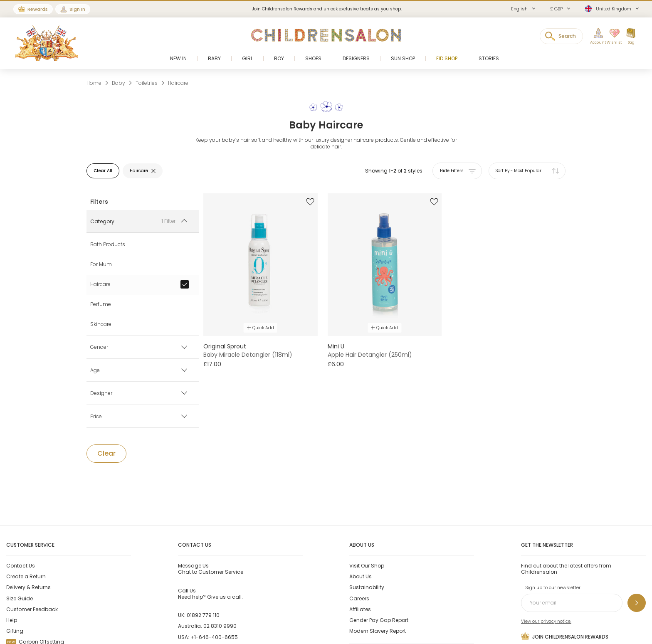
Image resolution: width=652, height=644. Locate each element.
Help (12, 620)
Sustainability (367, 587)
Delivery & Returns (28, 587)
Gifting (15, 631)
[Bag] (631, 37)
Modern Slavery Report (378, 631)
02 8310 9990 (220, 626)
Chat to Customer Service (211, 569)
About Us (361, 576)
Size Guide (20, 598)
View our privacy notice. (546, 621)
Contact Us (21, 566)
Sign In (77, 9)
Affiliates (360, 609)
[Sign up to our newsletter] (637, 603)
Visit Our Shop (367, 566)
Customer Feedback (32, 609)
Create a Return (26, 576)
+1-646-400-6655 (214, 637)
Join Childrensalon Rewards (565, 636)
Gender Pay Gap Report (379, 620)
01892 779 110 (203, 615)
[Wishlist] (612, 37)
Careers (359, 598)
